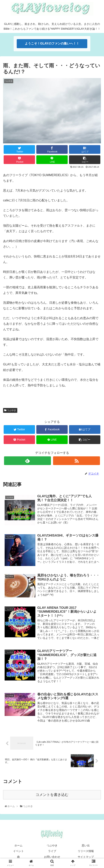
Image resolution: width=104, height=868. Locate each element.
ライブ (52, 852)
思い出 (86, 846)
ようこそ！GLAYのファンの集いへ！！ (52, 43)
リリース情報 (86, 852)
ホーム (18, 846)
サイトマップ (86, 857)
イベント (18, 852)
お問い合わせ (52, 857)
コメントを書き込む (52, 795)
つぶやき (10, 410)
